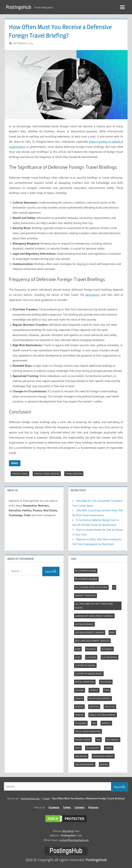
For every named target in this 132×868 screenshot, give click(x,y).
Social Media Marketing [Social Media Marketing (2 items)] (88, 731)
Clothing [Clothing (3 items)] (91, 657)
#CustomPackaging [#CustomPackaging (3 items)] (86, 571)
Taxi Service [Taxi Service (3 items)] (113, 740)
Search (51, 571)
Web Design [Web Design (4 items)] (81, 756)
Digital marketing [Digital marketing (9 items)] (85, 682)
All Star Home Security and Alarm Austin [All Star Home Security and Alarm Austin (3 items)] (94, 606)
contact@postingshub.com (74, 840)
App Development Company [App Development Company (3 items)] (90, 632)
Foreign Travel (20, 474)
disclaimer (68, 831)
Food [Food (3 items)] (107, 690)
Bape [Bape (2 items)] (112, 632)
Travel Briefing (74, 474)
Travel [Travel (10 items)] (109, 748)
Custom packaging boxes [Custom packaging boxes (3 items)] (89, 674)
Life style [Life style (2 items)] (110, 707)
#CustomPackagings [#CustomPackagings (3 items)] (86, 579)
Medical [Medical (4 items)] (79, 715)
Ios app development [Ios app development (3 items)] (100, 698)
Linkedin (80, 807)
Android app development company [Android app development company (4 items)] (94, 616)
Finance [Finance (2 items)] (94, 690)
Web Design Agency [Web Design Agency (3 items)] (103, 756)
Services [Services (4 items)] (106, 723)
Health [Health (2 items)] (79, 698)
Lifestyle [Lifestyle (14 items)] (94, 707)
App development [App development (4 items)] (84, 624)
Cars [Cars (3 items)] (78, 657)
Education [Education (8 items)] (106, 682)
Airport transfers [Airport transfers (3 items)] (85, 595)
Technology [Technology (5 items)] (93, 748)
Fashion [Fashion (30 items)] (79, 690)
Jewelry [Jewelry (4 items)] (79, 707)
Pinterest (93, 807)
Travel (15, 463)
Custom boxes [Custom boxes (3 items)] (109, 657)
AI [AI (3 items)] (114, 587)
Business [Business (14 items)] (91, 649)
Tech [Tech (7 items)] (78, 748)
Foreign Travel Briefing (47, 474)
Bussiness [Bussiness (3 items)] (107, 649)
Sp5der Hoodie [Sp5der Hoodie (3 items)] (83, 740)
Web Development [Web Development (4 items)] (85, 764)
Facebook (54, 807)
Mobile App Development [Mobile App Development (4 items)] (103, 715)
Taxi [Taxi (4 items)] (98, 740)
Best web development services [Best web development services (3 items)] (92, 641)
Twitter (67, 807)
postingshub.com (30, 798)
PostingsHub (19, 7)
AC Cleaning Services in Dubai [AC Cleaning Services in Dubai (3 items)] (91, 587)
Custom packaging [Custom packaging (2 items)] (85, 665)
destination (92, 295)
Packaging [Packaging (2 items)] (81, 723)
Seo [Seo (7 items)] (94, 723)
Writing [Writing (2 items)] (104, 764)
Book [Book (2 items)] (78, 649)
